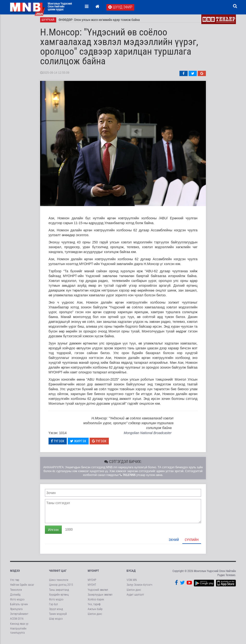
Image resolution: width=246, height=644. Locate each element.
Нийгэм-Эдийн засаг (22, 587)
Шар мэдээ (56, 621)
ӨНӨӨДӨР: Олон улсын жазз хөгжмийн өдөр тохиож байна (99, 22)
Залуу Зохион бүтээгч (139, 587)
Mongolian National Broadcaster (148, 435)
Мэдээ (15, 573)
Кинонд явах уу (19, 626)
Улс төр (15, 582)
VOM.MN (132, 582)
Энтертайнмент (19, 616)
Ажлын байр (95, 611)
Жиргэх (78, 443)
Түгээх (58, 443)
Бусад (131, 573)
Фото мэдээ (17, 601)
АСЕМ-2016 (17, 621)
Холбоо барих (96, 601)
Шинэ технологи (59, 582)
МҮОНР (92, 582)
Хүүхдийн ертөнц (59, 597)
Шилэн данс (95, 616)
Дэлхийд (15, 597)
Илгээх (53, 532)
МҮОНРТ (93, 573)
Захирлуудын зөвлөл (100, 597)
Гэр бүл (53, 606)
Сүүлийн (192, 542)
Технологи (16, 592)
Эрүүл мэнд (56, 611)
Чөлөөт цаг (58, 573)
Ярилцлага (16, 611)
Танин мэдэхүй (58, 616)
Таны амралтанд (59, 592)
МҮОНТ (92, 587)
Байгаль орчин (19, 606)
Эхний (174, 542)
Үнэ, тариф (94, 606)
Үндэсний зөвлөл (98, 592)
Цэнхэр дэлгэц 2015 (61, 587)
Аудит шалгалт (135, 597)
